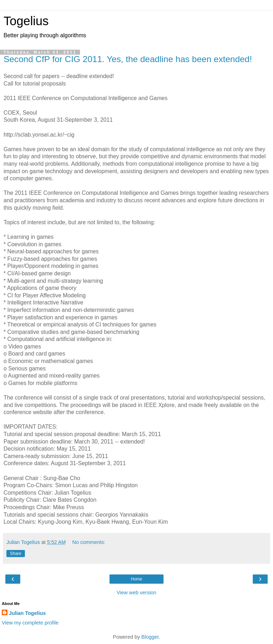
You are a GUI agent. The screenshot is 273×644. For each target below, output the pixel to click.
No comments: (89, 542)
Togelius (26, 21)
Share (16, 554)
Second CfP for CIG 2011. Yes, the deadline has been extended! (128, 59)
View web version (136, 593)
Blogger (150, 637)
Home (136, 579)
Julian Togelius (27, 613)
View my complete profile (30, 623)
